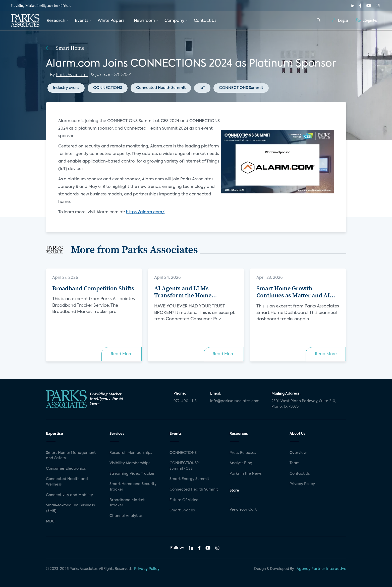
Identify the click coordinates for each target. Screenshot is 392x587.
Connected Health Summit (161, 88)
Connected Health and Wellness (67, 482)
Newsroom (144, 21)
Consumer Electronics (66, 469)
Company (174, 21)
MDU (50, 521)
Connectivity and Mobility (69, 495)
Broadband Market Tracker (127, 503)
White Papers (111, 21)
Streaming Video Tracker (132, 474)
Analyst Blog (241, 463)
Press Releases (243, 453)
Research (56, 21)
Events (81, 21)
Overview (298, 453)
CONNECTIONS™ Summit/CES (185, 466)
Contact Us (205, 21)
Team (295, 463)
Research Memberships (131, 453)
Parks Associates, (73, 75)
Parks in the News (246, 474)
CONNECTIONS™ (185, 453)
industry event (66, 88)
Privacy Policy (302, 484)
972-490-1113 (185, 401)
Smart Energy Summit (189, 479)
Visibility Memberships (130, 463)
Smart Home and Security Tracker (133, 487)
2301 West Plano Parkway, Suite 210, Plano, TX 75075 (304, 404)
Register (367, 20)
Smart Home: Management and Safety (71, 456)
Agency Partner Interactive (321, 569)
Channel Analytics (126, 516)
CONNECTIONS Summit (241, 88)
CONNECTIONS (108, 88)
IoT (202, 88)
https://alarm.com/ (145, 212)
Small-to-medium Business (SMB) (70, 508)
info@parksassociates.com (235, 401)
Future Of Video (184, 500)
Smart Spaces (182, 510)
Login (340, 20)
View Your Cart (243, 510)
